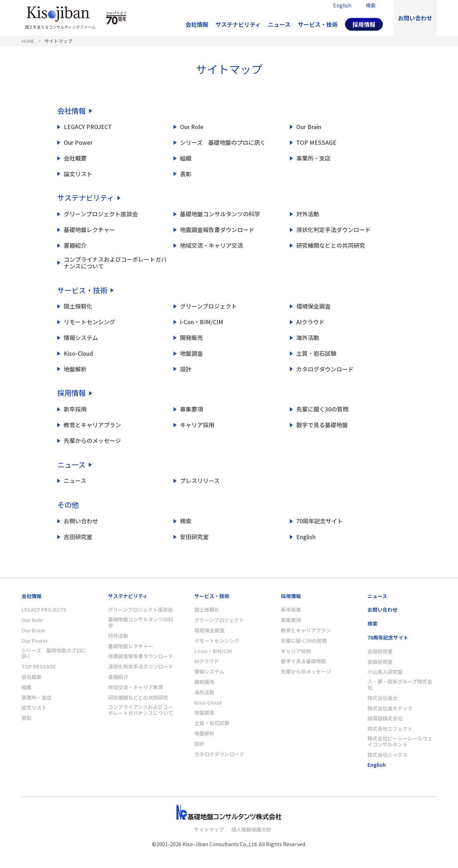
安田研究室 (194, 537)
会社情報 (197, 24)
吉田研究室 (78, 537)
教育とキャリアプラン (92, 425)
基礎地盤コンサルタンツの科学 (220, 214)
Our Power (78, 142)
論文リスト (78, 174)
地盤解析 (75, 369)
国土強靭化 (78, 306)
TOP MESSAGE (316, 142)
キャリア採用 (197, 425)
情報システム (81, 338)
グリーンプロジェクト (208, 306)
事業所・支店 (313, 158)
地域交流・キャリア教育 (136, 687)
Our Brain (309, 127)
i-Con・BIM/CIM (202, 322)
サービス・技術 (318, 24)
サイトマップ (58, 41)
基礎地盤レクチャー (89, 230)
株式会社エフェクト (390, 729)
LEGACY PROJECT (88, 127)
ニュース (279, 24)
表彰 (186, 174)
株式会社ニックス (388, 755)
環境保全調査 (313, 306)
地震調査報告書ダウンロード (217, 230)
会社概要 (75, 158)
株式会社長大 (383, 698)
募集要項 (191, 409)
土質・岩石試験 (316, 353)
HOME (28, 41)
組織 (186, 158)
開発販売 (191, 338)
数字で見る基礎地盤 (322, 425)
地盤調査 (191, 353)
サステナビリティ (238, 24)
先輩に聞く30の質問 (322, 409)
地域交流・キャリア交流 (211, 245)
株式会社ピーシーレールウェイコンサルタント (400, 741)
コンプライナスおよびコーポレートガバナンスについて (115, 263)
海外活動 (308, 338)
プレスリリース (200, 481)
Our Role (192, 127)
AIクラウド (310, 322)
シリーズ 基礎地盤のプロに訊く (223, 142)
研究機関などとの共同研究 (331, 245)
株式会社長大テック (390, 708)
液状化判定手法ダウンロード (333, 230)
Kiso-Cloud (78, 353)
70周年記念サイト (320, 521)
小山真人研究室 (385, 672)
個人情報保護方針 (251, 829)
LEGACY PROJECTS (44, 610)
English (306, 537)
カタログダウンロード (325, 369)
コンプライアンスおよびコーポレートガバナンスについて (141, 710)
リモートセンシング (89, 322)
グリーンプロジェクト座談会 (101, 214)
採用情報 (364, 24)
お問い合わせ (415, 18)
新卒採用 (75, 409)
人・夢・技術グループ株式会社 (400, 685)
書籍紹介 (75, 245)
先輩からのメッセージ (92, 441)
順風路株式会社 (385, 718)
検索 (186, 521)
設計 (186, 369)
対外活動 (308, 214)
